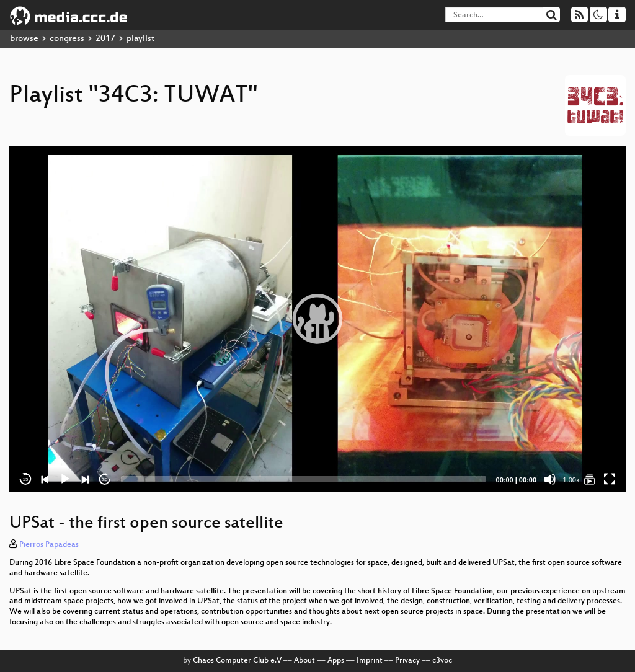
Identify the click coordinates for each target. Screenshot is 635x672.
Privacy (407, 661)
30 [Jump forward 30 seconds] (105, 480)
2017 (105, 39)
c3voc (442, 661)
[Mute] (550, 479)
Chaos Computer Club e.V (237, 661)
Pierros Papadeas (49, 545)
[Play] (65, 479)
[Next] (85, 479)
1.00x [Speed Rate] (571, 480)
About (304, 661)
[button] (317, 319)
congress (67, 39)
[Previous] (45, 479)
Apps (336, 661)
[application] (317, 319)
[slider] (304, 479)
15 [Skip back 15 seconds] (26, 480)
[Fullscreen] (610, 479)
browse (24, 39)
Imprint (370, 661)
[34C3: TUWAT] (590, 479)
